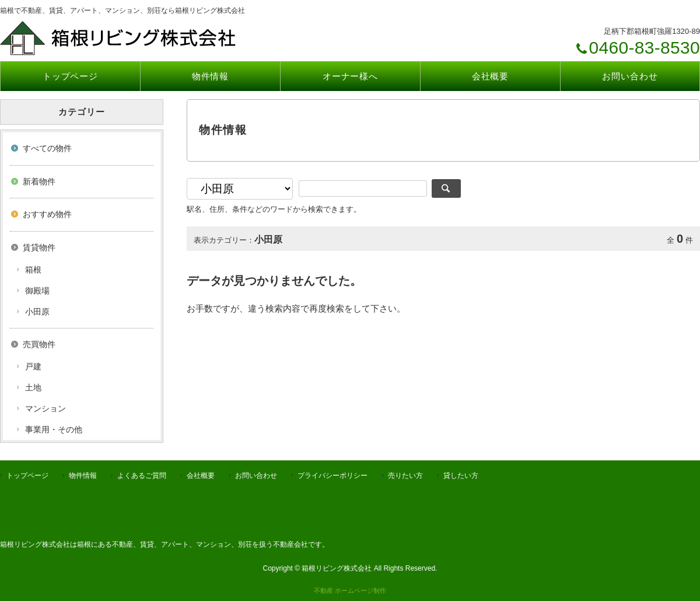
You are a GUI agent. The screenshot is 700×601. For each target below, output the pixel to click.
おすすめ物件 (47, 214)
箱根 (33, 270)
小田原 (37, 312)
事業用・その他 (54, 429)
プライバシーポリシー (332, 476)
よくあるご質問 (142, 476)
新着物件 (39, 181)
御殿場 (37, 291)
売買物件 (39, 344)
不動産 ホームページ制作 (350, 590)
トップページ (70, 76)
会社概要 (491, 76)
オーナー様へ (350, 76)
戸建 (33, 366)
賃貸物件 (39, 247)
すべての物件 (47, 148)
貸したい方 (461, 476)
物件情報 (211, 76)
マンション (45, 408)
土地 (33, 387)
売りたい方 (405, 476)
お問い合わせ (630, 76)
